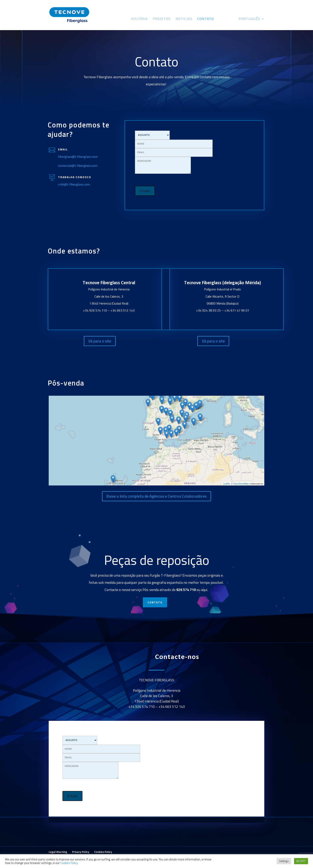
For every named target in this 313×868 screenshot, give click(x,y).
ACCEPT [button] (301, 861)
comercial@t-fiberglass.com (78, 166)
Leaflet (226, 484)
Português (250, 19)
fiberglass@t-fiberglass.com (78, 157)
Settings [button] (284, 861)
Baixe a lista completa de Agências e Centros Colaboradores (156, 496)
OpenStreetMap (241, 484)
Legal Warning (58, 852)
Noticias (184, 19)
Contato (206, 19)
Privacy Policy (81, 852)
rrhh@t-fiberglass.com (74, 184)
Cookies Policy (103, 852)
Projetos (162, 19)
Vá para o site (100, 341)
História (139, 19)
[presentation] (227, 138)
